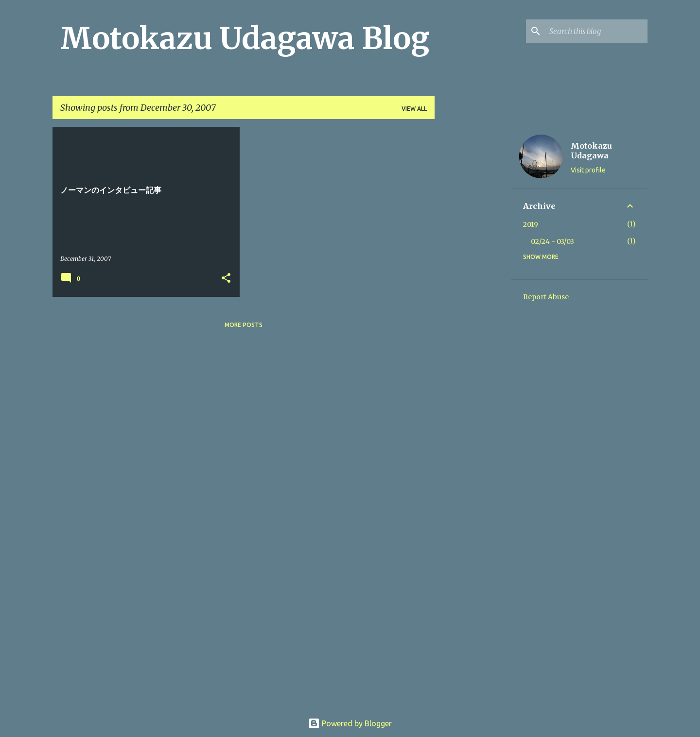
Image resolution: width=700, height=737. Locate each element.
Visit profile (588, 170)
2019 (531, 224)
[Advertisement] (473, 273)
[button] (226, 279)
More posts (244, 325)
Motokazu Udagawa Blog (245, 38)
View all (414, 109)
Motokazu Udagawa (591, 151)
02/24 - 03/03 (552, 241)
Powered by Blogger (350, 723)
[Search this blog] (596, 31)
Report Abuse (546, 297)
